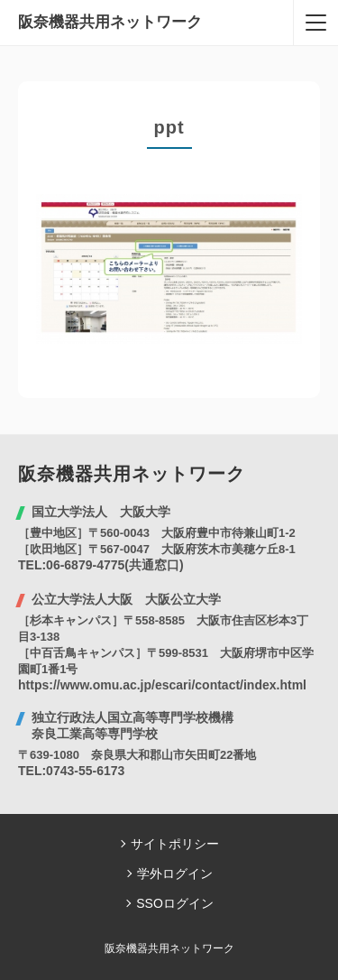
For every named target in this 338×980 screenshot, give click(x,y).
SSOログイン (175, 903)
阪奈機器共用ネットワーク (110, 22)
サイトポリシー (175, 844)
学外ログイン (175, 874)
